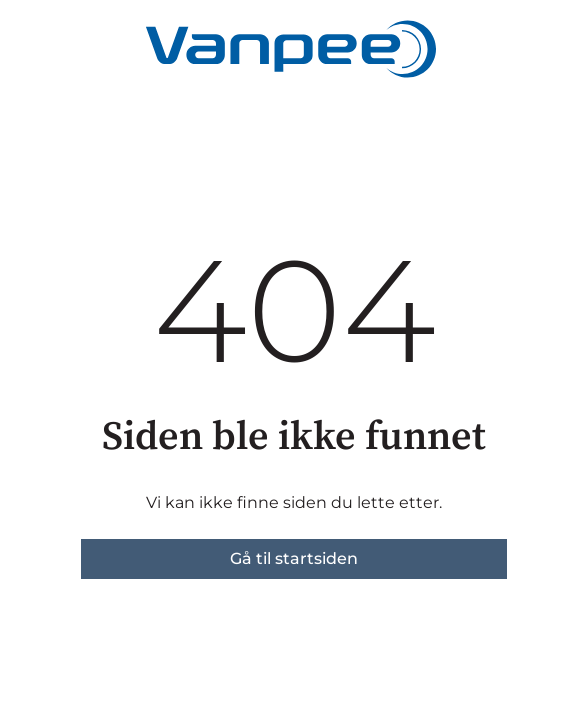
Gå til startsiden (294, 558)
